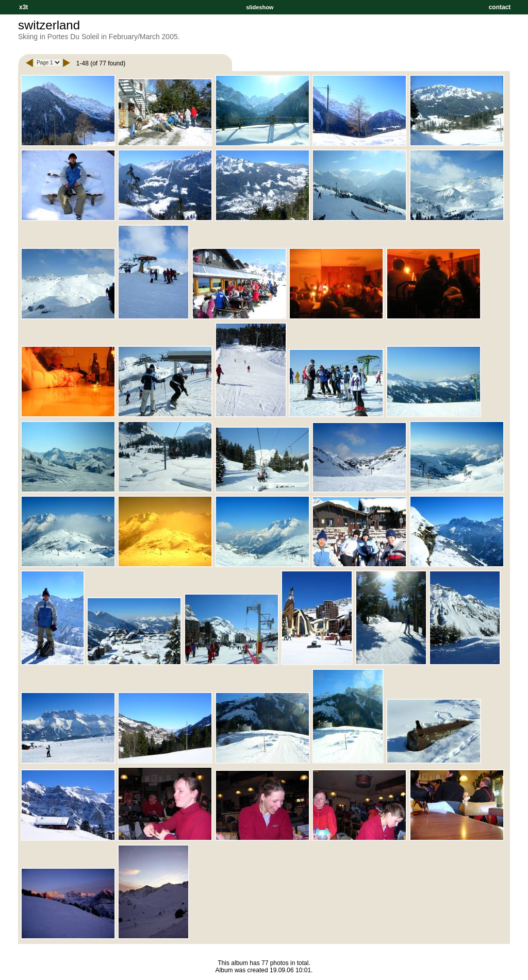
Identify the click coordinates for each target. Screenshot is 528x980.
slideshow (260, 7)
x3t (23, 7)
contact (500, 7)
